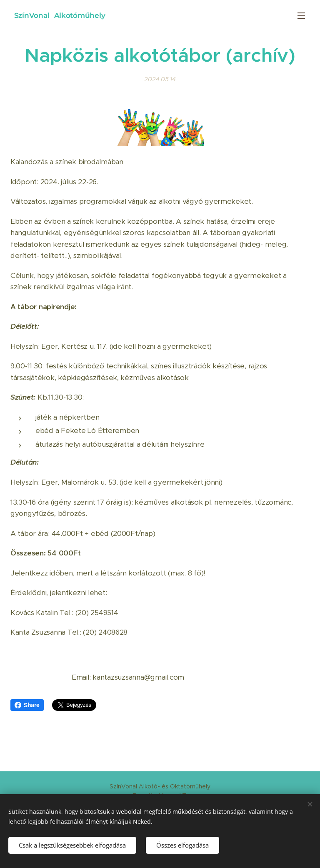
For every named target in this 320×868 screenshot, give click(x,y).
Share (27, 705)
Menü (301, 16)
